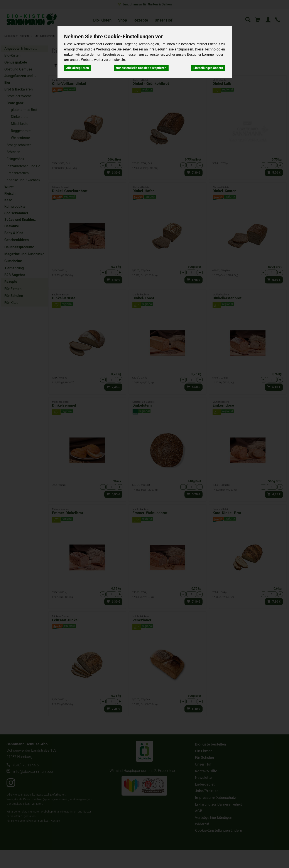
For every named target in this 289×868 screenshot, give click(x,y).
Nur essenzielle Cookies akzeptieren (141, 68)
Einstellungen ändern (208, 68)
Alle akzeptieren (78, 68)
